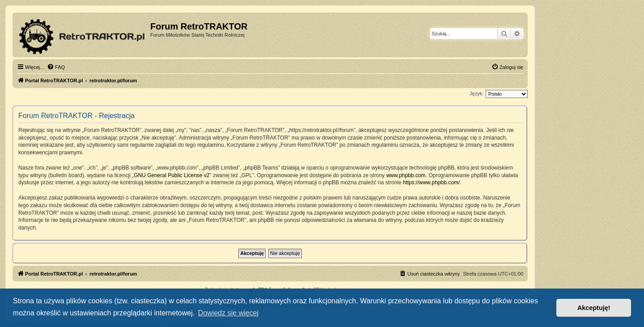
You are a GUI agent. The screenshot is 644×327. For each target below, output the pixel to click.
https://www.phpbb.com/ (431, 183)
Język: (477, 93)
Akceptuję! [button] (594, 308)
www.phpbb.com (406, 175)
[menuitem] (56, 67)
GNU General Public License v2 (172, 175)
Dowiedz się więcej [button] (228, 313)
